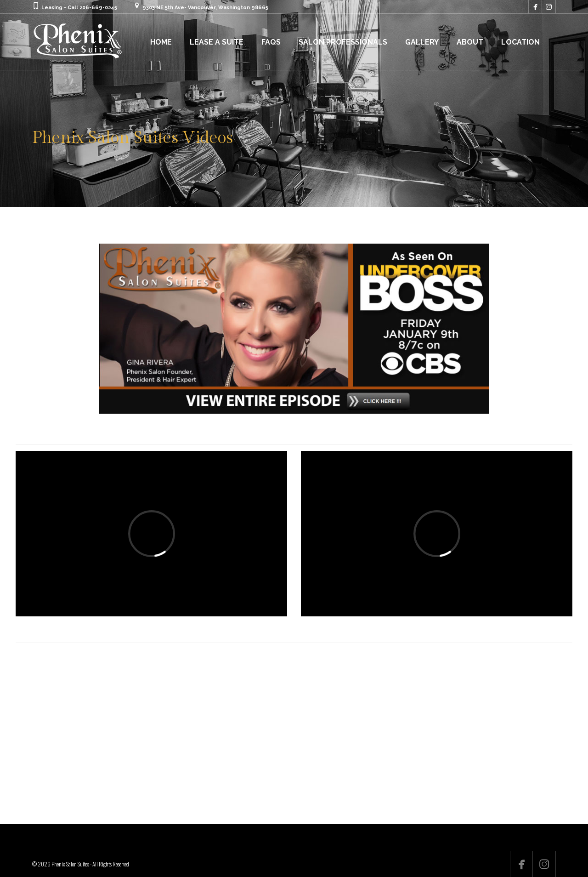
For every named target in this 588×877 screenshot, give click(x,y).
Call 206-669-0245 (92, 8)
